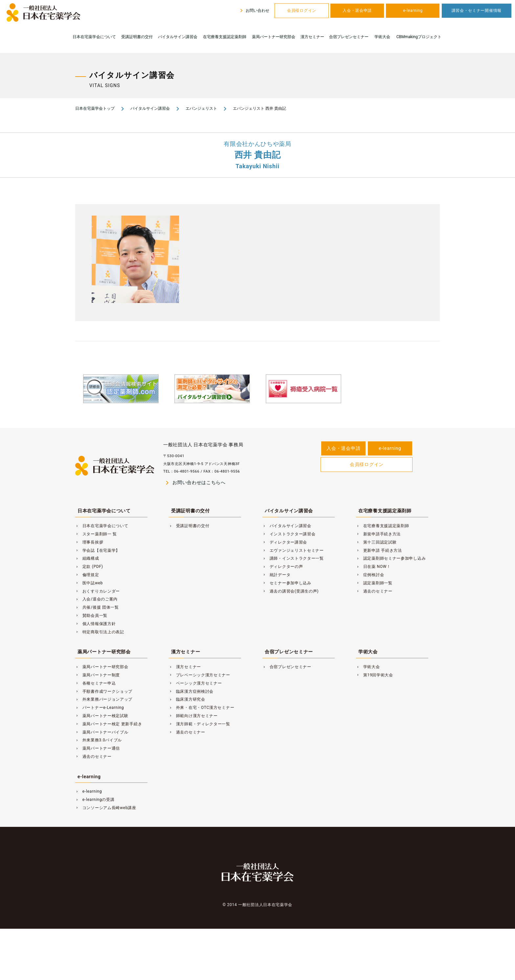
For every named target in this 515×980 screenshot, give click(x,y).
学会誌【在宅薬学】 (98, 550)
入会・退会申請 (357, 11)
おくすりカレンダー (98, 591)
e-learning (413, 11)
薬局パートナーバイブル (102, 732)
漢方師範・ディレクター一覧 (200, 724)
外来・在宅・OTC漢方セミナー (202, 708)
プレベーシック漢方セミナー (200, 675)
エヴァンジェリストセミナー (293, 550)
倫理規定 (87, 575)
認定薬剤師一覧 (374, 583)
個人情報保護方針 (95, 624)
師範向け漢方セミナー (193, 716)
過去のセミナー (374, 591)
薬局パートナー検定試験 (102, 716)
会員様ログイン (302, 11)
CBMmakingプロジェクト (419, 37)
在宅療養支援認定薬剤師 (225, 37)
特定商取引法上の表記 (100, 632)
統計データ (276, 575)
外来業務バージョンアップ (104, 699)
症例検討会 (370, 575)
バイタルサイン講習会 (178, 37)
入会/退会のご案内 (96, 599)
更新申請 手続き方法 (379, 550)
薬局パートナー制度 (98, 675)
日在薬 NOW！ (373, 567)
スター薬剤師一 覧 (96, 534)
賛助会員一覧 (91, 616)
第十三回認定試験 (376, 542)
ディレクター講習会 (285, 542)
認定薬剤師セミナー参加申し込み (391, 558)
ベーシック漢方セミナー (195, 683)
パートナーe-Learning (100, 708)
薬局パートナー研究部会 (274, 37)
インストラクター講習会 (289, 534)
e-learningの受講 (95, 800)
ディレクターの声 (283, 567)
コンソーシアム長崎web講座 (106, 808)
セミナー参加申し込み (287, 583)
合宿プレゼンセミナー (349, 37)
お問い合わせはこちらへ (194, 483)
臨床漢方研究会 (187, 699)
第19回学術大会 (375, 675)
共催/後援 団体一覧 (97, 607)
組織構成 (87, 558)
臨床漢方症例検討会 (191, 691)
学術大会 (382, 37)
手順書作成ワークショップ (104, 691)
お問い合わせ (254, 11)
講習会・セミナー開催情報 (477, 11)
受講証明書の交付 (137, 37)
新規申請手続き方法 (378, 534)
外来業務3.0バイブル (99, 740)
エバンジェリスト (201, 108)
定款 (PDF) (89, 567)
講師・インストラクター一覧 (293, 558)
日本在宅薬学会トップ (95, 108)
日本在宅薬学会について (94, 37)
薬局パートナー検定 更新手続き (109, 724)
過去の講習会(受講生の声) (291, 591)
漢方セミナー (312, 37)
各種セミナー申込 (95, 683)
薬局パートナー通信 (98, 748)
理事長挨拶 (89, 542)
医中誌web (89, 583)
